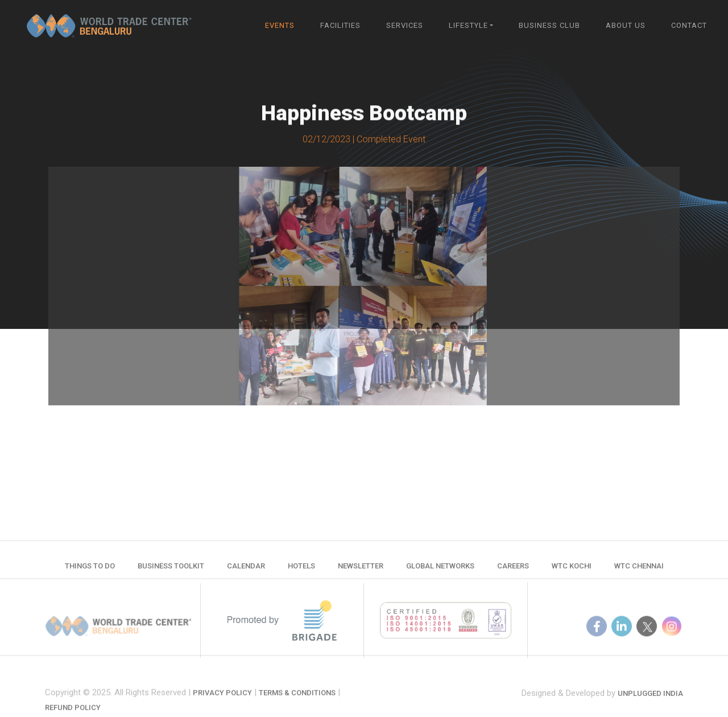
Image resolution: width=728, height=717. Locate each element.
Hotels (301, 570)
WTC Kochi (572, 570)
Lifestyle (468, 25)
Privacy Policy (222, 705)
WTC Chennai (639, 570)
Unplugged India (650, 702)
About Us (626, 25)
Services (405, 25)
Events (280, 25)
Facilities (340, 25)
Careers (513, 570)
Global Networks (440, 570)
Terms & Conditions (297, 705)
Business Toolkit (171, 570)
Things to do (90, 570)
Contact (689, 25)
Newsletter (361, 570)
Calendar (246, 570)
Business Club (549, 25)
